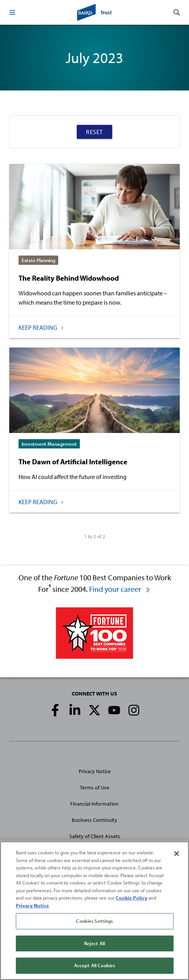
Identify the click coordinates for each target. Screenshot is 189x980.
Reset (94, 132)
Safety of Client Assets (95, 836)
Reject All (94, 943)
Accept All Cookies (94, 965)
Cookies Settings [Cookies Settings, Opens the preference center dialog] (94, 921)
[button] (12, 12)
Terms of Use (94, 787)
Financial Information (94, 804)
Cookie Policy (132, 898)
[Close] (177, 854)
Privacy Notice (95, 771)
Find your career (120, 589)
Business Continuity (94, 820)
